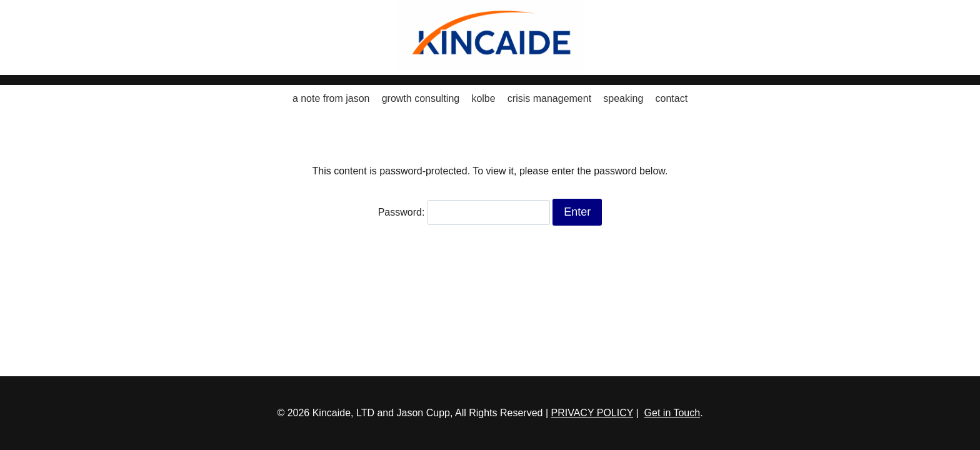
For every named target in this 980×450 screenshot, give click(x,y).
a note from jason (331, 98)
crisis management (549, 98)
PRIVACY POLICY (592, 413)
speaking (623, 98)
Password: (464, 212)
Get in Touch (672, 413)
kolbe (483, 98)
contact (672, 98)
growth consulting (421, 98)
